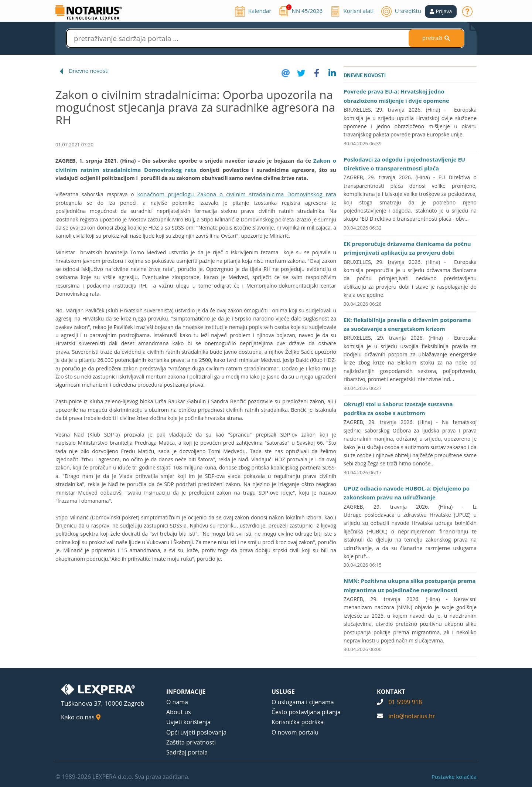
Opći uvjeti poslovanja (196, 732)
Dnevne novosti (89, 71)
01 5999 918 (405, 702)
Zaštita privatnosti (191, 742)
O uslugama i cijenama (303, 702)
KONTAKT (391, 692)
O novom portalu (295, 732)
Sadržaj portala (187, 752)
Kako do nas (81, 717)
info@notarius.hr (412, 716)
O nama (177, 702)
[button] (441, 11)
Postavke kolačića (454, 777)
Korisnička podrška (298, 722)
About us (179, 712)
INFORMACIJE (186, 692)
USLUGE (283, 692)
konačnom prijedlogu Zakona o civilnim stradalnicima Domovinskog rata (237, 194)
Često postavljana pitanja (306, 712)
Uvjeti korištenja (188, 722)
